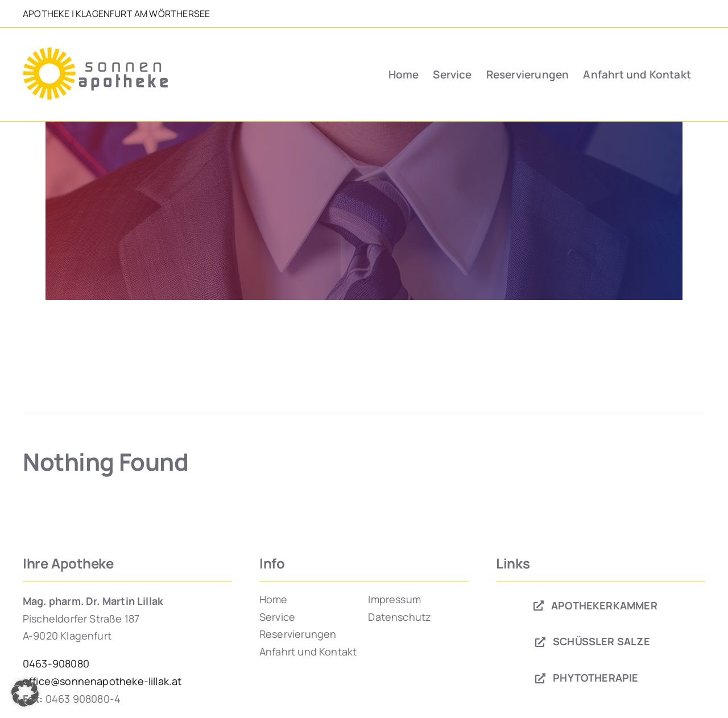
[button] (25, 693)
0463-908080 (56, 663)
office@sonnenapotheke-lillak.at (102, 681)
